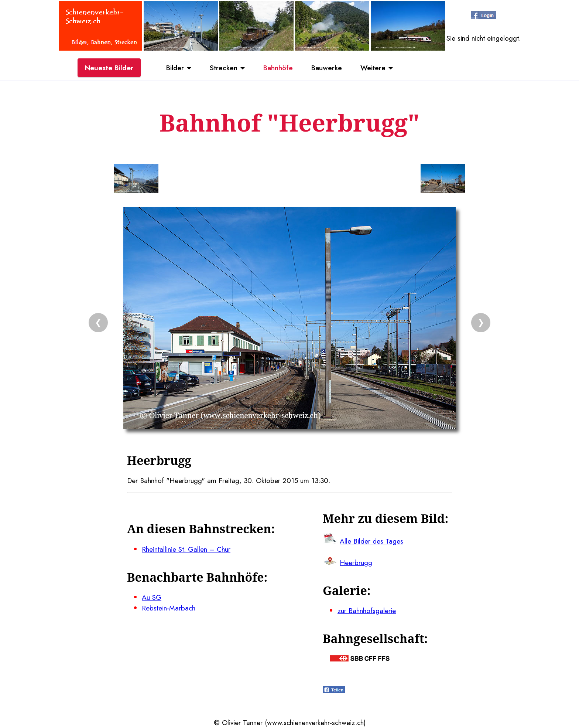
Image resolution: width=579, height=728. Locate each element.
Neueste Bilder (109, 68)
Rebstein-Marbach (169, 608)
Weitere (373, 68)
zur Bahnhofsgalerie (367, 610)
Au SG (152, 597)
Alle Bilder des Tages (371, 541)
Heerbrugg (356, 562)
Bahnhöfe (278, 68)
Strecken (224, 68)
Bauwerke (327, 68)
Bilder (175, 68)
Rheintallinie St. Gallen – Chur (186, 549)
